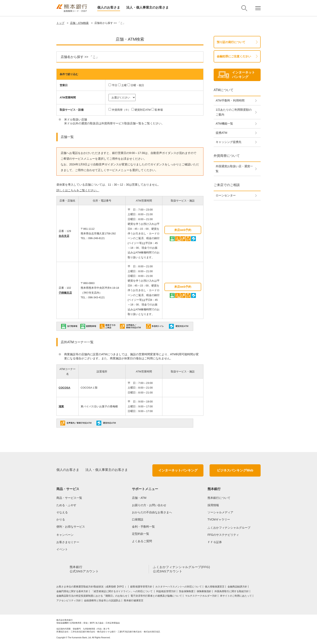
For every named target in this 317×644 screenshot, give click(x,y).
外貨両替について (227, 156)
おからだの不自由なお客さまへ (152, 512)
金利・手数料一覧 (143, 527)
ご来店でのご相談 (227, 185)
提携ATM (222, 133)
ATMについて (224, 90)
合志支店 (64, 236)
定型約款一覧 (141, 534)
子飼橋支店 (65, 293)
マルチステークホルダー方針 (201, 597)
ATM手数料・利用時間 (230, 100)
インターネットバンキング (178, 470)
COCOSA (64, 388)
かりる (61, 519)
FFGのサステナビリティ (223, 535)
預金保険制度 (186, 592)
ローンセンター (226, 195)
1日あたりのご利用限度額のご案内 (234, 112)
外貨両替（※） (121, 110)
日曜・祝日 (137, 85)
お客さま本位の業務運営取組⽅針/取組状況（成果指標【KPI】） (92, 587)
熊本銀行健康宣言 (134, 601)
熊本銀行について (219, 498)
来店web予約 (183, 230)
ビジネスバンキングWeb (235, 470)
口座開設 (138, 519)
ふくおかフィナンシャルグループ (229, 528)
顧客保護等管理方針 (141, 587)
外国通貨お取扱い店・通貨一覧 (234, 169)
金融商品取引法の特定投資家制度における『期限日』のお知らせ (92, 597)
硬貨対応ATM (143, 110)
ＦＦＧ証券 (215, 542)
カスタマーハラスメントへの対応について (179, 587)
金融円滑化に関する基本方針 (72, 592)
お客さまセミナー (68, 542)
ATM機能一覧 (224, 124)
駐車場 (159, 110)
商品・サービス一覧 (69, 498)
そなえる (62, 512)
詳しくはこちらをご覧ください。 (78, 190)
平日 (115, 85)
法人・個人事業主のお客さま (147, 7)
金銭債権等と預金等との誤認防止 (102, 601)
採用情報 (213, 505)
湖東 (61, 406)
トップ (60, 23)
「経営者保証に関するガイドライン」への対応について (122, 592)
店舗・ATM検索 (79, 23)
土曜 (124, 85)
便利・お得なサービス (71, 527)
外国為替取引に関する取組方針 (232, 592)
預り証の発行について (231, 42)
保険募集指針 (204, 592)
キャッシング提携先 (229, 142)
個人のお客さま (109, 7)
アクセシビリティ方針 (69, 601)
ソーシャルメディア (220, 512)
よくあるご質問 (142, 541)
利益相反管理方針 (166, 592)
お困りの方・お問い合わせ (149, 505)
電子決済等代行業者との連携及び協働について (156, 597)
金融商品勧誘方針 (237, 587)
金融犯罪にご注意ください (234, 56)
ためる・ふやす (66, 505)
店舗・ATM (139, 498)
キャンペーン (65, 535)
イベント (62, 549)
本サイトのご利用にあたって (236, 597)
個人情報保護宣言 (215, 587)
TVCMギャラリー (219, 519)
